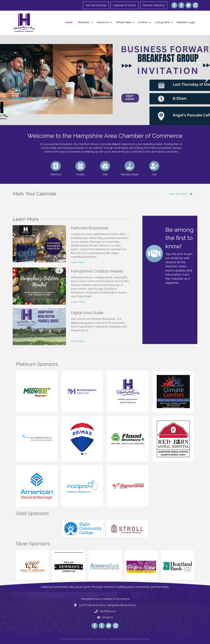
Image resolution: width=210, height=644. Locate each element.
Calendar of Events (125, 5)
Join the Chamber (96, 5)
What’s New (124, 22)
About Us (103, 22)
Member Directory (154, 5)
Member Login (186, 22)
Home (69, 22)
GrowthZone (143, 639)
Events (143, 22)
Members (84, 22)
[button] (3, 80)
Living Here (162, 22)
